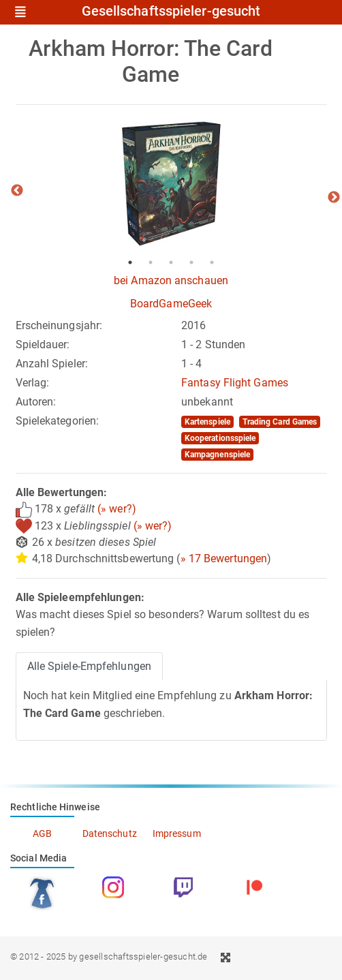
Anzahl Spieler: (52, 364)
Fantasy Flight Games (235, 383)
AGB (42, 833)
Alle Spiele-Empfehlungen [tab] (89, 666)
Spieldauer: (43, 344)
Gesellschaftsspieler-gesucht (171, 12)
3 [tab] (171, 262)
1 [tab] (130, 262)
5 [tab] (212, 262)
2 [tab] (151, 262)
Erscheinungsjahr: (59, 325)
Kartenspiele (207, 422)
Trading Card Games (280, 422)
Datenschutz (110, 833)
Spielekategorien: (58, 421)
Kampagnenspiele (218, 455)
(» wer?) (117, 509)
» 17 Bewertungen (224, 558)
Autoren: (36, 402)
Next (334, 198)
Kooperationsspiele (220, 438)
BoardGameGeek (171, 304)
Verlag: (33, 383)
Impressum (177, 833)
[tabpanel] (171, 184)
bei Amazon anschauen (171, 280)
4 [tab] (191, 262)
